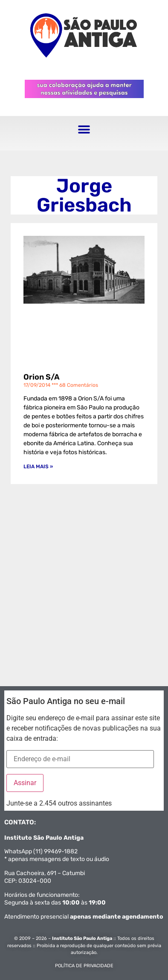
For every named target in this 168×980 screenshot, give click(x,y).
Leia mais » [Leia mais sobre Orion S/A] (38, 467)
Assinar (25, 783)
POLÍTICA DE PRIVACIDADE (84, 966)
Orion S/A (42, 377)
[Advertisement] (84, 577)
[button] (84, 130)
